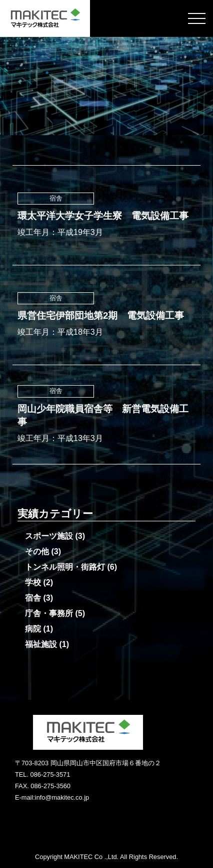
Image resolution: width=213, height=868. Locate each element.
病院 (33, 629)
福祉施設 (41, 644)
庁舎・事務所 (49, 613)
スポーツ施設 (49, 536)
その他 (37, 551)
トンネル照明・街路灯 (65, 567)
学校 (33, 582)
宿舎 (33, 598)
